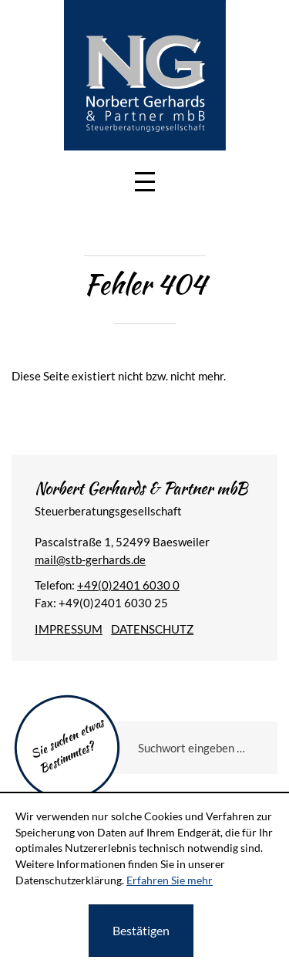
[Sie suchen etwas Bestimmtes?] (190, 748)
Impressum (69, 629)
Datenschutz (152, 629)
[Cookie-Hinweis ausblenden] (141, 931)
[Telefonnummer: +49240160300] (128, 585)
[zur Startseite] (145, 74)
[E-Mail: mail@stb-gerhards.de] (90, 559)
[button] (145, 182)
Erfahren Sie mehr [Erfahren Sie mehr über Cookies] (170, 880)
